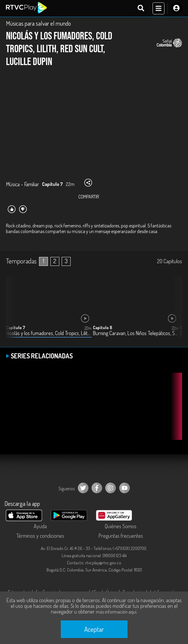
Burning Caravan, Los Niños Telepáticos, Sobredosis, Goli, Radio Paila (136, 333)
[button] (175, 312)
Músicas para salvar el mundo (38, 23)
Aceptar (94, 629)
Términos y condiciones (40, 536)
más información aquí (116, 612)
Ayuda (40, 526)
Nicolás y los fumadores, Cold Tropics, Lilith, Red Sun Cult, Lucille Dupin (49, 333)
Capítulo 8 (102, 328)
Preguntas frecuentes (121, 536)
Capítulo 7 (15, 328)
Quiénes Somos (121, 526)
